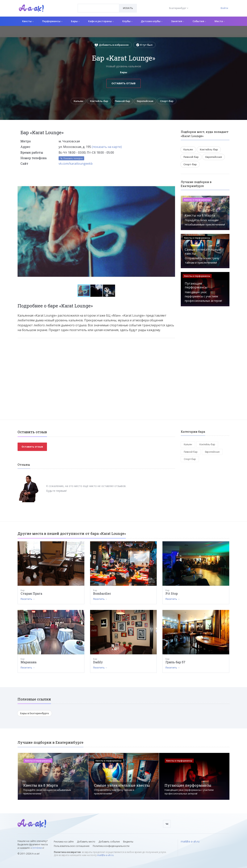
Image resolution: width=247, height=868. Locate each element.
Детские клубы (152, 21)
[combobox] (98, 8)
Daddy (98, 662)
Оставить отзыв (123, 83)
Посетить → (28, 599)
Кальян (78, 101)
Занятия (178, 21)
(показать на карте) (107, 147)
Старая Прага (31, 593)
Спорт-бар (167, 101)
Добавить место (86, 842)
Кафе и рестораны (101, 21)
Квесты (28, 21)
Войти (224, 8)
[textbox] (98, 5)
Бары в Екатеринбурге (35, 713)
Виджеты (128, 842)
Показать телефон (71, 158)
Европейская (145, 101)
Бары (75, 21)
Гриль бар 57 (175, 662)
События (199, 21)
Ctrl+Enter (37, 848)
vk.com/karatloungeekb (76, 164)
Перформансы (52, 21)
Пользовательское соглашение (72, 846)
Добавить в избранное (112, 45)
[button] (172, 182)
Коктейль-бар (99, 101)
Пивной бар (122, 101)
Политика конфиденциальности (111, 846)
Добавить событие (109, 842)
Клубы (127, 21)
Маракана (29, 662)
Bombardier (102, 593)
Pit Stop (172, 593)
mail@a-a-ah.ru (105, 855)
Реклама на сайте (64, 842)
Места (220, 21)
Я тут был (144, 45)
